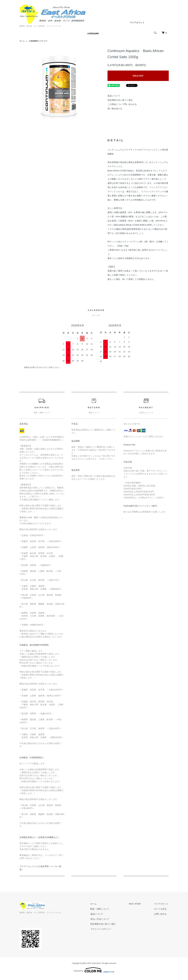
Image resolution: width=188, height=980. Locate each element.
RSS (131, 904)
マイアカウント (137, 23)
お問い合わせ (160, 914)
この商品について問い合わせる (122, 104)
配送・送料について (100, 909)
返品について (114, 96)
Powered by (94, 970)
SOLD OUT (138, 76)
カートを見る (160, 909)
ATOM (138, 904)
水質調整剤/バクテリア (38, 41)
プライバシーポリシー (101, 929)
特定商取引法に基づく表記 (120, 100)
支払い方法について (100, 919)
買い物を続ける (115, 109)
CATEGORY (93, 34)
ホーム (22, 41)
